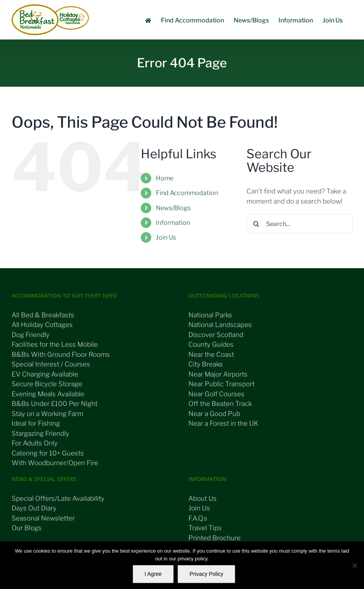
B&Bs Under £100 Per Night (55, 404)
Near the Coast (211, 354)
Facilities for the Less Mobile (55, 344)
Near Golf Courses (216, 394)
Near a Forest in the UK (223, 423)
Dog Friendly (31, 335)
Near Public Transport (221, 384)
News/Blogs (173, 208)
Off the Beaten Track (220, 404)
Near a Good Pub (214, 414)
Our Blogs (27, 528)
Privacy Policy (206, 574)
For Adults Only (35, 443)
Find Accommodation (187, 193)
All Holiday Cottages (42, 325)
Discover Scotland (216, 335)
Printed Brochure (214, 538)
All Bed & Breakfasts (43, 315)
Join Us (166, 237)
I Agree (153, 574)
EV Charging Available (45, 374)
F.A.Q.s (198, 518)
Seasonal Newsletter (43, 518)
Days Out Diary (34, 508)
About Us (203, 498)
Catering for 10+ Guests (48, 453)
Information (173, 223)
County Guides (211, 344)
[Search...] (299, 224)
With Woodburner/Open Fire (55, 463)
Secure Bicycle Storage (47, 384)
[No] (354, 565)
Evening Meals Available (48, 394)
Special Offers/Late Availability (58, 498)
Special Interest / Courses (51, 364)
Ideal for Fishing (36, 423)
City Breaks (206, 364)
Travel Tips (205, 528)
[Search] (256, 224)
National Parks (210, 315)
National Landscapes (220, 325)
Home (165, 178)
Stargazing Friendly (40, 433)
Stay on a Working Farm (47, 414)
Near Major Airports (218, 374)
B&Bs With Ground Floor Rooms (61, 354)
